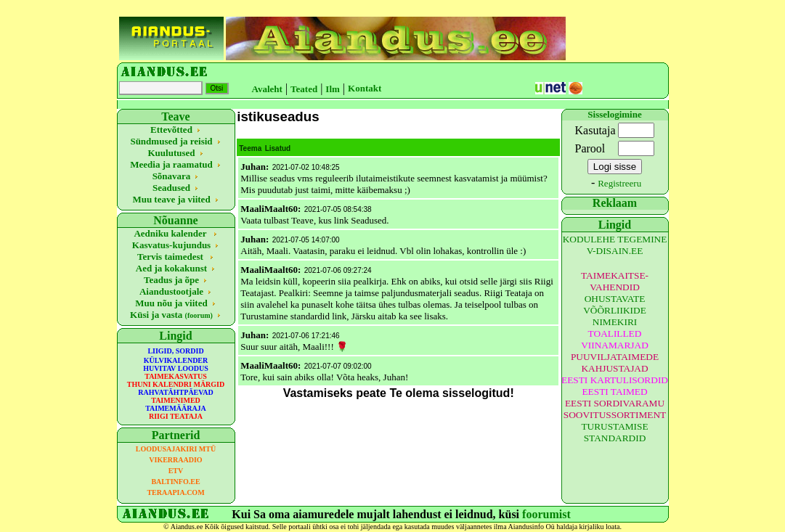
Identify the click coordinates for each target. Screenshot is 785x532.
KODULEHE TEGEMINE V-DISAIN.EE (615, 245)
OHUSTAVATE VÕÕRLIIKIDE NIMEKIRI (615, 310)
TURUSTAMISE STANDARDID (614, 432)
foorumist (546, 514)
